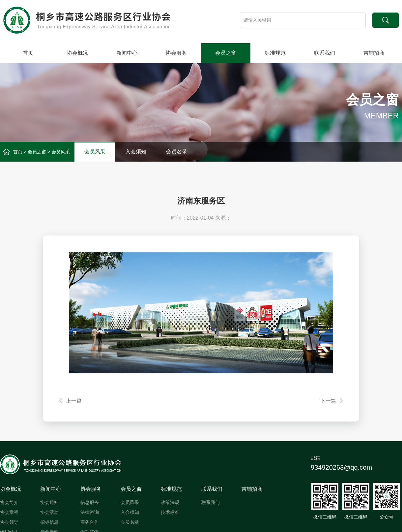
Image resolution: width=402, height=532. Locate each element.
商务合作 (90, 522)
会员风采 (61, 152)
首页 (28, 53)
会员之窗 (226, 53)
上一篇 (74, 401)
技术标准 (170, 512)
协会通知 (49, 502)
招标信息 (49, 522)
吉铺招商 (374, 53)
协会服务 (176, 53)
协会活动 (49, 512)
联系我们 (325, 53)
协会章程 (9, 512)
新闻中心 (127, 53)
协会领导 (9, 522)
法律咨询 (90, 512)
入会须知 (136, 152)
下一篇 (328, 401)
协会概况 (77, 53)
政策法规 (170, 502)
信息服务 (90, 502)
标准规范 (275, 53)
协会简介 (9, 502)
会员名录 (177, 152)
